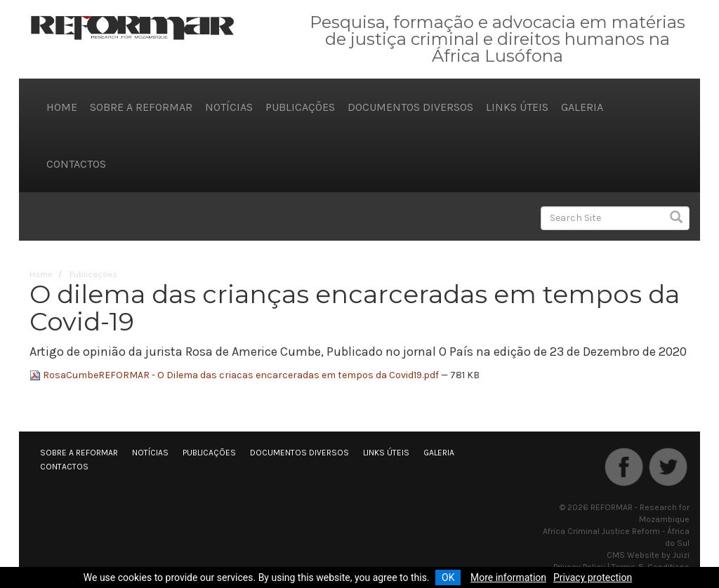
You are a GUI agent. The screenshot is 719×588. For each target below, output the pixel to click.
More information (508, 577)
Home (62, 107)
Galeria (582, 107)
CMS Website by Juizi (648, 555)
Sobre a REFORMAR (141, 107)
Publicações (300, 107)
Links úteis (517, 107)
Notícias (229, 107)
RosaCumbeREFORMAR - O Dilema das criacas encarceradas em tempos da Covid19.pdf (235, 375)
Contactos (76, 164)
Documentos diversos (410, 107)
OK (448, 577)
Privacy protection (593, 577)
